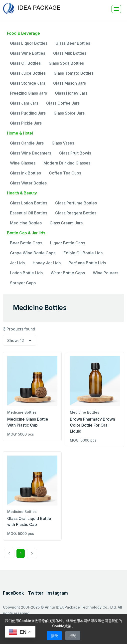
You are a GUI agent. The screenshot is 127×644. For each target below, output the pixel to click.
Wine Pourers (106, 273)
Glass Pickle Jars (26, 123)
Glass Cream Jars (66, 223)
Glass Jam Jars (24, 103)
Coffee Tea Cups (65, 173)
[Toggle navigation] (116, 9)
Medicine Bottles (26, 223)
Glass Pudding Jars (28, 113)
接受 (54, 636)
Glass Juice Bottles (28, 73)
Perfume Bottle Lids (87, 263)
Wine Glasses (23, 163)
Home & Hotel (20, 133)
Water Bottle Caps (68, 273)
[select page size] (20, 340)
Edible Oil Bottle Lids (83, 253)
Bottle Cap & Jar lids (26, 233)
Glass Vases (63, 143)
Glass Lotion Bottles (29, 203)
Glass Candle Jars (27, 143)
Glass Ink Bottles (25, 173)
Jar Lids (17, 263)
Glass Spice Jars (69, 113)
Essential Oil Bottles (29, 213)
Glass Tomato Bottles (74, 73)
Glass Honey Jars (71, 93)
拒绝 (73, 636)
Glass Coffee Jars (63, 103)
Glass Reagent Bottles (76, 213)
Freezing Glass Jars (28, 93)
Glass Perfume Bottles (76, 203)
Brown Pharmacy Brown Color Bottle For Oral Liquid (92, 425)
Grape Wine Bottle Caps (33, 253)
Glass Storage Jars (28, 83)
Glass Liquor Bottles (29, 43)
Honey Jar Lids (47, 263)
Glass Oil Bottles (25, 63)
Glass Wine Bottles (28, 53)
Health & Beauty (22, 193)
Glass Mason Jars (69, 83)
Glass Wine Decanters (31, 153)
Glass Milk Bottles (70, 53)
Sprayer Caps (23, 283)
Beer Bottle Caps (26, 243)
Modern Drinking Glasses (67, 163)
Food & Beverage (23, 33)
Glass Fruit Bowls (75, 153)
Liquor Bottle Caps (68, 243)
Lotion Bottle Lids (26, 273)
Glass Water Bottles (28, 183)
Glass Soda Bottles (66, 63)
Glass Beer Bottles (73, 43)
